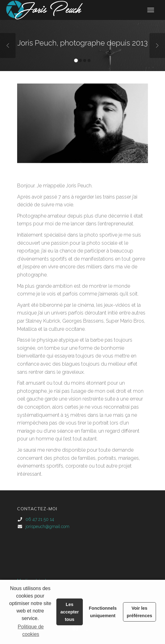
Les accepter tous (70, 612)
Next (157, 46)
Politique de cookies (31, 630)
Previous (8, 46)
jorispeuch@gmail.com (47, 526)
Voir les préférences (139, 612)
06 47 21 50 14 (40, 519)
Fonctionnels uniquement (103, 612)
